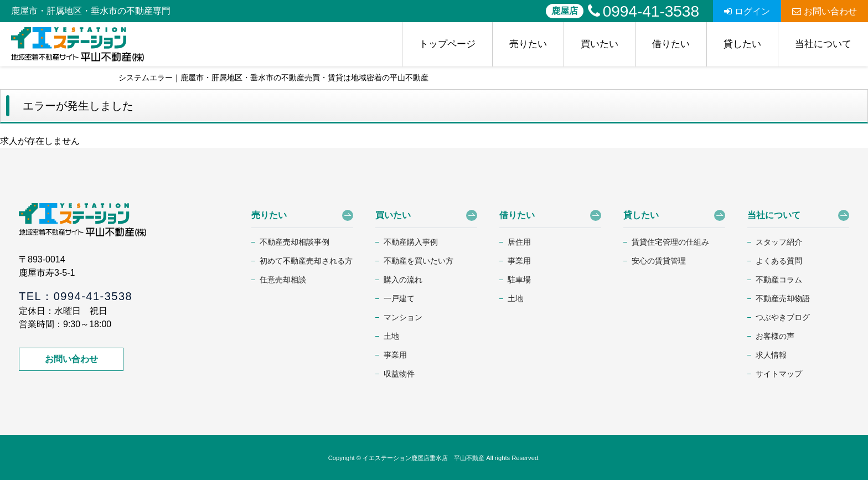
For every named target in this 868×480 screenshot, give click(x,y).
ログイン (747, 11)
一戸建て (399, 298)
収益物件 (399, 374)
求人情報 (771, 355)
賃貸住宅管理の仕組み (670, 242)
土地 (391, 336)
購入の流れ (403, 280)
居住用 (519, 242)
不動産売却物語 (783, 298)
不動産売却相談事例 (294, 242)
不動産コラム (779, 280)
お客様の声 (775, 336)
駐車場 (519, 280)
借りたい (671, 44)
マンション (403, 317)
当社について (823, 44)
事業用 (395, 355)
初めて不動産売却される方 (306, 261)
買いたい (600, 44)
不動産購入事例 (411, 242)
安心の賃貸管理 (659, 261)
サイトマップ (779, 374)
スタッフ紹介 (779, 242)
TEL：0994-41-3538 (76, 296)
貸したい (742, 44)
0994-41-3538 (644, 11)
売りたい (528, 44)
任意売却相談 (283, 280)
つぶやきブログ (783, 317)
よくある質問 (779, 261)
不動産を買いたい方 (418, 261)
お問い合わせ (825, 11)
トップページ (447, 44)
